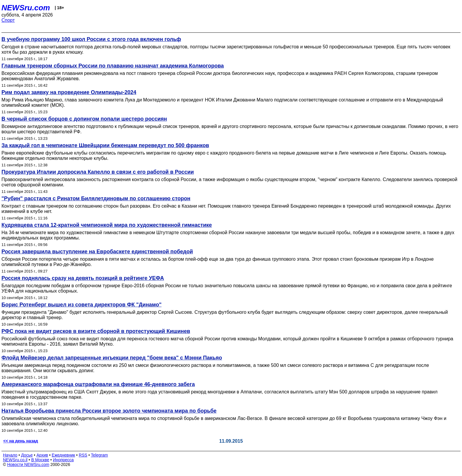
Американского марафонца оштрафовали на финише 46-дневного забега (98, 384)
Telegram (100, 455)
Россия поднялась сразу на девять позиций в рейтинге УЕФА (83, 278)
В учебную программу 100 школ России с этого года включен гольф (91, 39)
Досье (27, 455)
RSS (83, 455)
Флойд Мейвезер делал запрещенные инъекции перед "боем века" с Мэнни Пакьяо (112, 358)
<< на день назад (21, 441)
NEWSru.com (26, 8)
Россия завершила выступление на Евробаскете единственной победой (97, 252)
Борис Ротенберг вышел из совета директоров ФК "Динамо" (81, 305)
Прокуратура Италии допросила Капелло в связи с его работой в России (98, 172)
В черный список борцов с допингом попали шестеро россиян (84, 119)
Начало (10, 455)
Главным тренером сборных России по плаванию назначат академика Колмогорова (113, 66)
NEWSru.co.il (15, 460)
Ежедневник (63, 455)
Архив (42, 455)
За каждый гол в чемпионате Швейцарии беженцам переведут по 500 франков (105, 145)
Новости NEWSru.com (28, 464)
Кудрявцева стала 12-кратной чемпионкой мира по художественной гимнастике (107, 225)
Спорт (8, 20)
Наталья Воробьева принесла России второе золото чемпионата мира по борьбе (109, 411)
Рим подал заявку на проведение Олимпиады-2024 (69, 92)
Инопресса (63, 460)
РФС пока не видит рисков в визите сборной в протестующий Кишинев (96, 331)
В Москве (40, 460)
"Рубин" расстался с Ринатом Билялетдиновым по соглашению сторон (96, 198)
